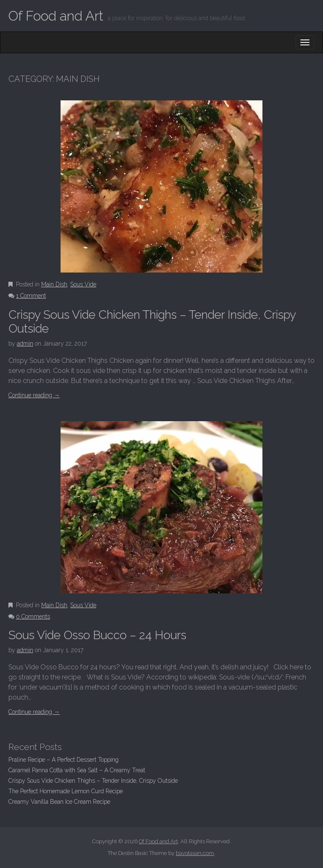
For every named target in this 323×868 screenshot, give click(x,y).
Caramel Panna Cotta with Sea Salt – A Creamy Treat (77, 770)
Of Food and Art (56, 16)
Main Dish (54, 284)
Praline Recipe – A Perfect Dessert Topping (64, 760)
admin (25, 344)
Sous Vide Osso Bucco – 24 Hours (97, 635)
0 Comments (33, 616)
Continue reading (34, 395)
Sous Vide (83, 284)
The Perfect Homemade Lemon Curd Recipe (66, 791)
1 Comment (31, 296)
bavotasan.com (195, 853)
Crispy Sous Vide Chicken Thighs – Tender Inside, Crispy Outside (93, 781)
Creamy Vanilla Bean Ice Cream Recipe (59, 802)
